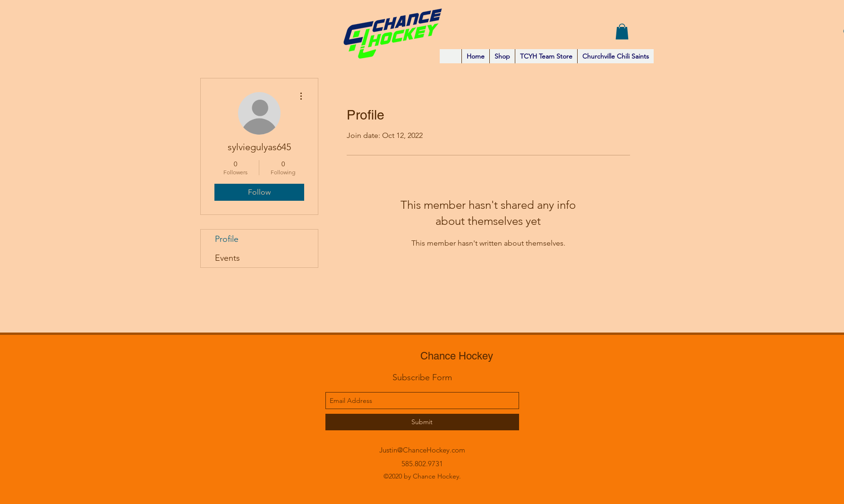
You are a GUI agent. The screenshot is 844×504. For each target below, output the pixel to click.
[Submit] (422, 422)
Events (227, 258)
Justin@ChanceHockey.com (422, 450)
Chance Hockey (457, 356)
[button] (622, 31)
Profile (227, 239)
